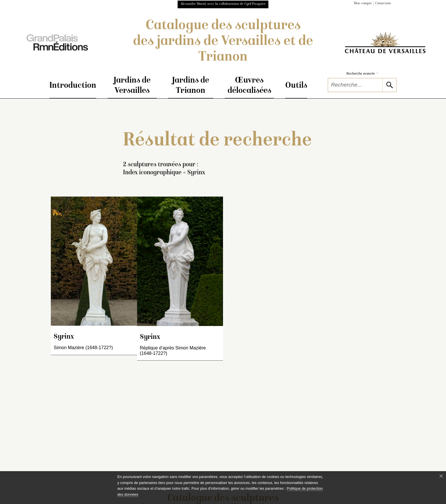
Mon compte (363, 4)
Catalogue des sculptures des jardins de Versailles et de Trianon (223, 42)
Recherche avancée (362, 73)
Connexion (383, 4)
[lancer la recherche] (389, 85)
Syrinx (64, 337)
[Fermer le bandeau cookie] (441, 476)
